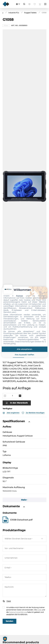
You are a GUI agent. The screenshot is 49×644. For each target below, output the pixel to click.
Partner (20, 296)
